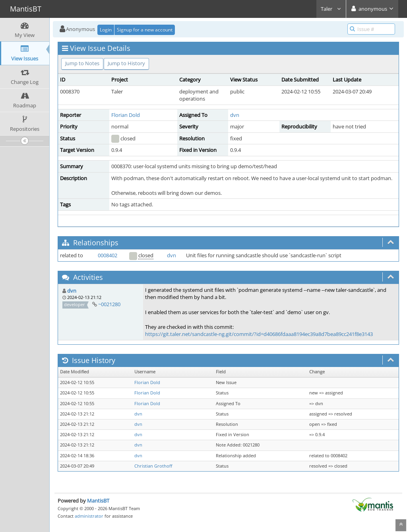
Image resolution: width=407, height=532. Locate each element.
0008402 (108, 255)
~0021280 (109, 304)
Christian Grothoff (153, 466)
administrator (89, 516)
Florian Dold (126, 115)
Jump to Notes (82, 63)
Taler (331, 9)
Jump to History (126, 63)
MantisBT (98, 501)
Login (106, 30)
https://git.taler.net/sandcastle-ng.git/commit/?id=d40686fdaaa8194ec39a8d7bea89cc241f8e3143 (259, 334)
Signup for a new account (145, 30)
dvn (235, 115)
